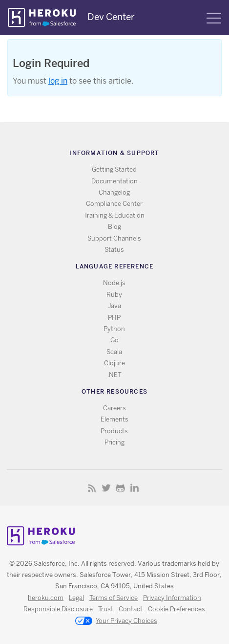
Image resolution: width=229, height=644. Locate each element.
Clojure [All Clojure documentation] (114, 363)
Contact (131, 609)
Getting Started (114, 169)
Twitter (106, 488)
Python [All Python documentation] (114, 329)
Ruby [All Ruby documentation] (114, 295)
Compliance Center (114, 204)
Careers (114, 408)
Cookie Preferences (177, 609)
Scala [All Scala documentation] (114, 352)
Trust (106, 609)
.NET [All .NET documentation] (114, 375)
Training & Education (114, 215)
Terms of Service (114, 598)
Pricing (114, 442)
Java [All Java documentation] (114, 306)
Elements (114, 419)
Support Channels (114, 238)
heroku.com (46, 598)
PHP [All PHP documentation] (114, 318)
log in (58, 81)
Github (120, 488)
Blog (114, 227)
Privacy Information (172, 598)
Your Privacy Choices (116, 622)
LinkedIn (135, 488)
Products (114, 431)
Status (114, 250)
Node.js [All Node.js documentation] (114, 283)
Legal (76, 598)
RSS (92, 488)
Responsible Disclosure (58, 609)
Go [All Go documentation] (114, 340)
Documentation (114, 181)
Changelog (114, 192)
